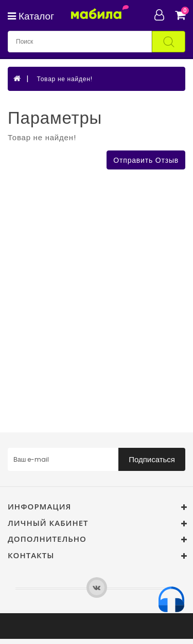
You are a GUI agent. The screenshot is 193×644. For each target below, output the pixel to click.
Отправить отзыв (146, 160)
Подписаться (152, 459)
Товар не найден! (64, 79)
